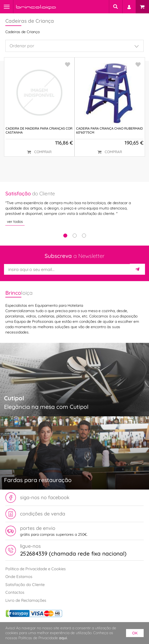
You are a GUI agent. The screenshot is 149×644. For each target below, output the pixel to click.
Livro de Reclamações (26, 600)
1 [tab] (65, 236)
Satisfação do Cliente (25, 585)
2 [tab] (75, 236)
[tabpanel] (74, 208)
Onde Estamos (19, 577)
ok (135, 633)
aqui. (63, 638)
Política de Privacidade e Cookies (36, 569)
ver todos (15, 222)
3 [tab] (84, 236)
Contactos (15, 592)
